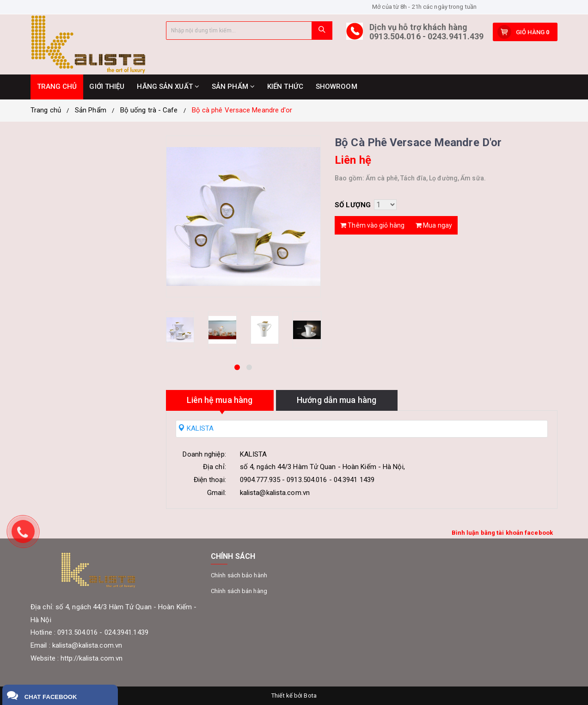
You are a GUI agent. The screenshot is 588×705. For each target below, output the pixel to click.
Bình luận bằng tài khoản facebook (502, 533)
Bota (310, 696)
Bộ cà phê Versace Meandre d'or (242, 110)
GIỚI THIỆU (107, 87)
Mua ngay (434, 225)
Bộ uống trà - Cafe (149, 110)
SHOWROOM (337, 87)
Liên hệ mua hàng (220, 400)
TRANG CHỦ (57, 87)
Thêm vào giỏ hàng (372, 225)
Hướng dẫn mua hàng (337, 400)
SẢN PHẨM (233, 87)
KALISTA (196, 428)
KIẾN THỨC (285, 87)
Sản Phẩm (91, 110)
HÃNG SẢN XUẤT (168, 87)
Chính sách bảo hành (239, 575)
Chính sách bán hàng (239, 591)
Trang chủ (46, 110)
